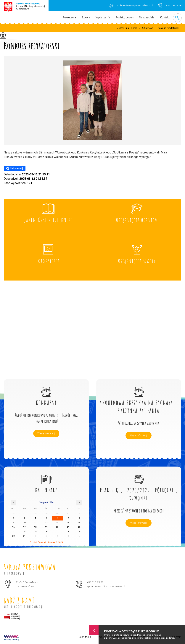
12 (46, 523)
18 (35, 527)
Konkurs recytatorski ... (167, 28)
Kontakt (165, 17)
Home (134, 28)
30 (13, 536)
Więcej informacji (46, 433)
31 (24, 536)
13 (57, 523)
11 (35, 523)
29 (79, 532)
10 (24, 523)
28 (68, 532)
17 (24, 527)
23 (13, 532)
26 (46, 532)
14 (68, 523)
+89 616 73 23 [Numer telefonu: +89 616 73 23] (95, 582)
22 (79, 527)
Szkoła (86, 17)
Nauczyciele (147, 17)
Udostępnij (15, 168)
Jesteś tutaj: (124, 28)
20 (57, 527)
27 (57, 532)
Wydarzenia (103, 17)
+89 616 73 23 (170, 5)
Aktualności (145, 28)
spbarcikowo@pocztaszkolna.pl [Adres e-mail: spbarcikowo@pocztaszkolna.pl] (106, 586)
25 (35, 532)
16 (13, 527)
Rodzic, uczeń (125, 17)
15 (79, 523)
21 (68, 527)
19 (46, 527)
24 (24, 532)
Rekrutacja (69, 17)
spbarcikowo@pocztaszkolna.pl (131, 6)
